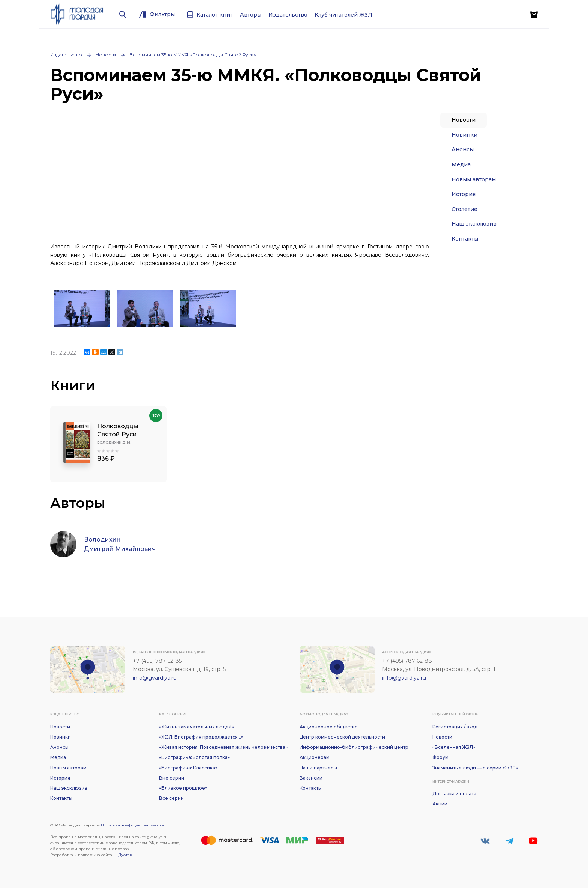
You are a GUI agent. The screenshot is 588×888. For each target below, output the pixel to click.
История (463, 194)
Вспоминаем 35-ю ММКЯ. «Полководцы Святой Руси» (193, 55)
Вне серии (172, 778)
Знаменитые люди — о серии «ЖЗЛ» (475, 768)
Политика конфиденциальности (132, 825)
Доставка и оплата (454, 794)
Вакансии (311, 778)
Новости (106, 55)
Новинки (464, 135)
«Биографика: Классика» (188, 768)
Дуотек (125, 855)
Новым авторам (474, 179)
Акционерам (315, 757)
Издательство (66, 55)
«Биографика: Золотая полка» (194, 757)
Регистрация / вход (455, 727)
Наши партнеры (318, 768)
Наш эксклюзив (474, 224)
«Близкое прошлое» (183, 788)
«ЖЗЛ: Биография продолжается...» (201, 737)
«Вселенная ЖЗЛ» (454, 747)
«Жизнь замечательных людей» (196, 727)
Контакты (465, 239)
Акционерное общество (329, 727)
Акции (440, 804)
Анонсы (463, 149)
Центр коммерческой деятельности (342, 737)
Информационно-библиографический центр (354, 747)
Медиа (461, 164)
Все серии (171, 798)
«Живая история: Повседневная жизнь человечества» (223, 747)
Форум (440, 757)
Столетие (464, 209)
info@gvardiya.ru (155, 678)
